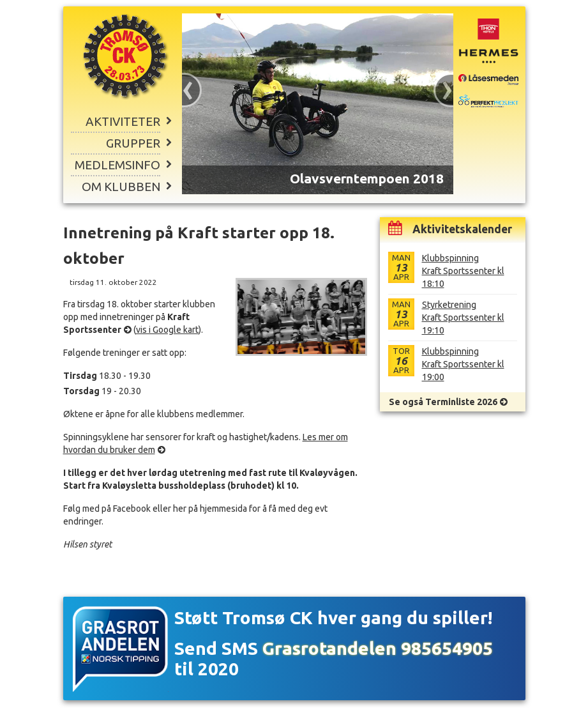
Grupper (133, 143)
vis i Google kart (167, 330)
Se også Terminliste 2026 (443, 402)
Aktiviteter (123, 121)
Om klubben (121, 187)
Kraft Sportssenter (126, 323)
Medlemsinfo (117, 165)
